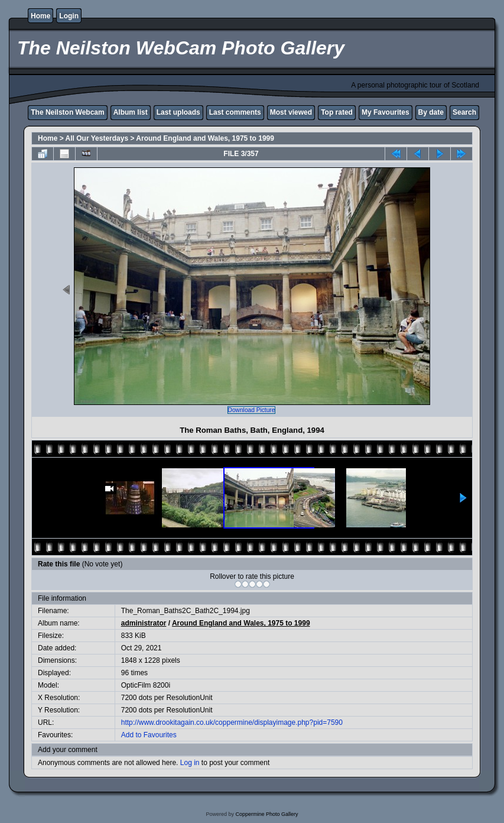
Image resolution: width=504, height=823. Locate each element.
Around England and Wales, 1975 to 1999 (205, 138)
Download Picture (252, 410)
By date (431, 112)
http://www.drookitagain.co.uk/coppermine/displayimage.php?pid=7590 (232, 722)
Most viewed (291, 112)
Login (69, 16)
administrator (144, 623)
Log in (190, 763)
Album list (131, 112)
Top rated (337, 112)
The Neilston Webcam (67, 112)
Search (464, 112)
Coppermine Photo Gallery (266, 814)
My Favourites (386, 112)
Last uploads (178, 112)
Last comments (235, 112)
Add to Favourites (149, 735)
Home (40, 16)
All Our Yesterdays (97, 138)
